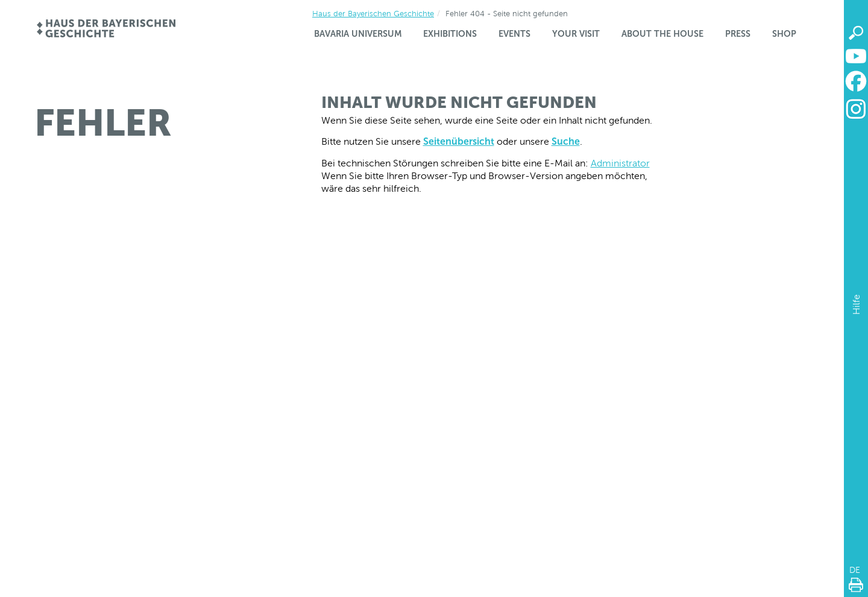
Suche (566, 141)
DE (855, 570)
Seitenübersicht (459, 141)
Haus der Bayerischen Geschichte (373, 14)
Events (514, 34)
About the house (662, 34)
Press (738, 34)
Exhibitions (450, 34)
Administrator (620, 163)
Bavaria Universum (358, 34)
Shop (784, 34)
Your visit (576, 34)
